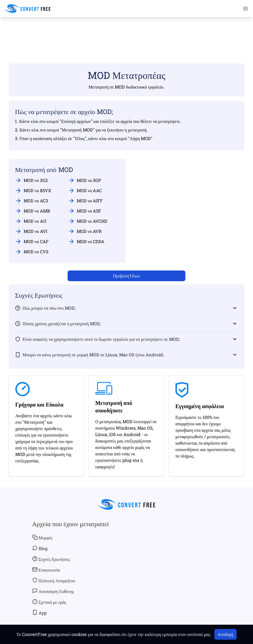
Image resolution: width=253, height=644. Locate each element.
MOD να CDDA (86, 241)
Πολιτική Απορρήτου (54, 580)
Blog (40, 548)
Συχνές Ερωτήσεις (51, 559)
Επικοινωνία (46, 570)
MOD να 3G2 (31, 180)
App (39, 613)
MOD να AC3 (32, 201)
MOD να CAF (32, 241)
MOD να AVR (85, 231)
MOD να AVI (31, 231)
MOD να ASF (85, 211)
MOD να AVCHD (88, 221)
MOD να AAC (85, 191)
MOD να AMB (32, 211)
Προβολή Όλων (127, 276)
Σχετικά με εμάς (49, 602)
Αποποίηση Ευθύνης (53, 591)
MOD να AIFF (86, 201)
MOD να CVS (32, 252)
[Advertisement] (127, 32)
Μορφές (43, 537)
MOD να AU (31, 221)
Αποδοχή (225, 634)
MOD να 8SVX (33, 191)
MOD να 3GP (85, 180)
